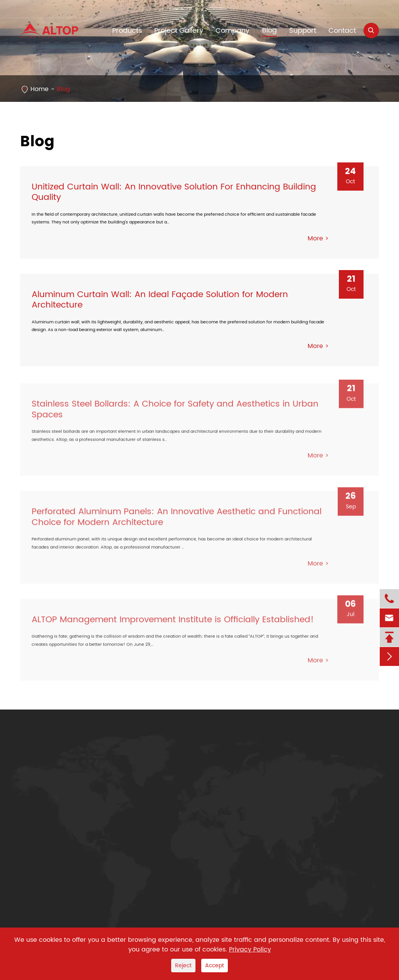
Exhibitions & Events (154, 813)
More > (318, 239)
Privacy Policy (250, 950)
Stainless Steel (42, 798)
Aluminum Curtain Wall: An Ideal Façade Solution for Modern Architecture (160, 300)
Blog (269, 30)
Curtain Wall (39, 842)
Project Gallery (179, 31)
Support (303, 31)
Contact (342, 31)
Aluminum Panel (45, 782)
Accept (215, 966)
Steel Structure (43, 813)
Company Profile (150, 782)
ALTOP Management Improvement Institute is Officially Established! (173, 622)
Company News (148, 798)
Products (42, 755)
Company (232, 31)
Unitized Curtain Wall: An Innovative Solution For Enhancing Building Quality (174, 192)
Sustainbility (143, 828)
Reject (183, 966)
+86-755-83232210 (57, 9)
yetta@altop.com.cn (146, 9)
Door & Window (44, 828)
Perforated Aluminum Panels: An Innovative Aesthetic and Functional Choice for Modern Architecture (177, 520)
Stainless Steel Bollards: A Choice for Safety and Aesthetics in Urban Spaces (175, 412)
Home (40, 89)
